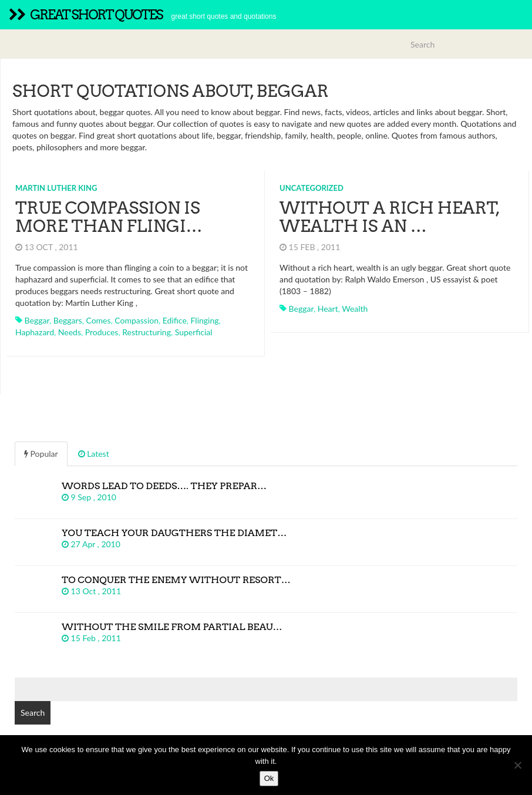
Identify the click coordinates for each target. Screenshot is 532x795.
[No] (517, 765)
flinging (205, 320)
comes (98, 320)
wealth (355, 309)
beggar (37, 320)
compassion (137, 320)
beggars (68, 320)
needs (70, 332)
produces (102, 332)
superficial (194, 332)
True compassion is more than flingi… (109, 217)
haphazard (35, 332)
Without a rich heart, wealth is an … (389, 217)
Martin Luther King (56, 188)
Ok (269, 778)
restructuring (147, 332)
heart (328, 309)
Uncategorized (312, 188)
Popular (41, 454)
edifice (175, 320)
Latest (94, 454)
